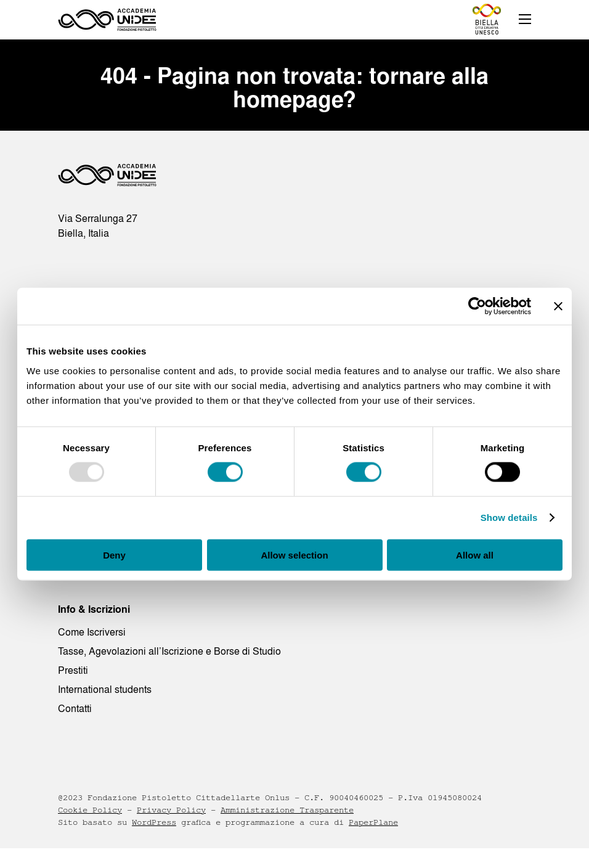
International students (105, 689)
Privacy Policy (171, 810)
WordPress (154, 822)
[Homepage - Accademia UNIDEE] (107, 20)
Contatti (75, 708)
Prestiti (73, 670)
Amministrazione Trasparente (287, 810)
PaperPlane (373, 822)
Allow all (475, 555)
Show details (509, 518)
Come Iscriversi (92, 632)
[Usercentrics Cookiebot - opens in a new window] (477, 306)
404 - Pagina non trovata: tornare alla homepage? (294, 87)
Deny (114, 555)
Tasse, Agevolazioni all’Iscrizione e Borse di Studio (169, 651)
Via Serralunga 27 (98, 218)
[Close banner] (558, 306)
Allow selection (294, 555)
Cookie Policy (90, 810)
